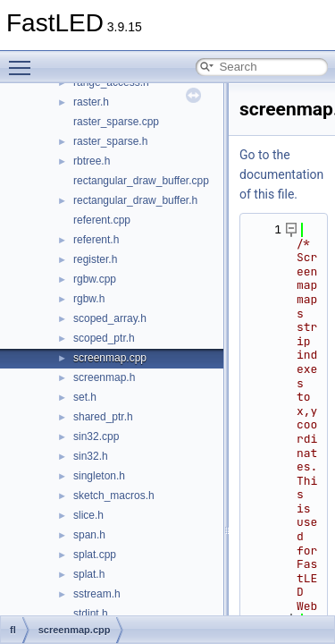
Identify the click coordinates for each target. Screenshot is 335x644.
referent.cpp (102, 220)
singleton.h (99, 476)
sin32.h (91, 456)
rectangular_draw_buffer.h (135, 200)
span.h (89, 535)
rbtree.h (92, 161)
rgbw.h (89, 299)
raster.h (91, 102)
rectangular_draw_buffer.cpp (141, 181)
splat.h (89, 574)
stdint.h (91, 614)
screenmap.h (104, 377)
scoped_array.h (110, 318)
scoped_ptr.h (104, 338)
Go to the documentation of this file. (281, 174)
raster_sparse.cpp (116, 122)
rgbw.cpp (95, 279)
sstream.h (97, 594)
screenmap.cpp (110, 358)
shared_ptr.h (103, 417)
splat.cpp (95, 555)
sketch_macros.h (114, 496)
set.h (85, 397)
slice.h (88, 515)
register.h (95, 259)
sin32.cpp (96, 436)
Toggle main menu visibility (24, 60)
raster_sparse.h (110, 141)
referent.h (96, 240)
